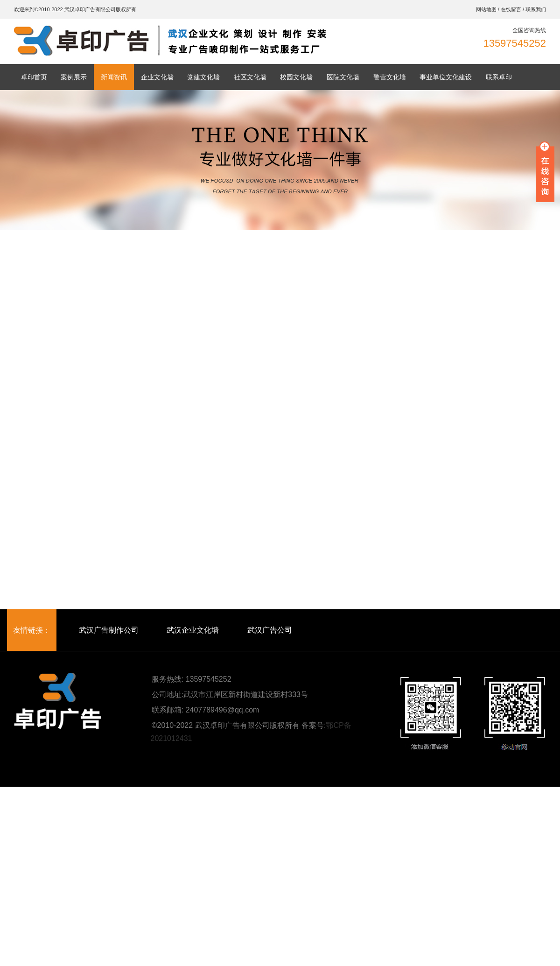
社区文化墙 (250, 77)
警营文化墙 (390, 77)
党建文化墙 (203, 77)
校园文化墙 (296, 77)
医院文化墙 (343, 77)
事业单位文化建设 (446, 77)
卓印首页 (34, 77)
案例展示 (74, 77)
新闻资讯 (114, 77)
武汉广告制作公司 (109, 630)
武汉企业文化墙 (193, 630)
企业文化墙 (157, 77)
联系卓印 (499, 77)
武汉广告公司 (270, 630)
